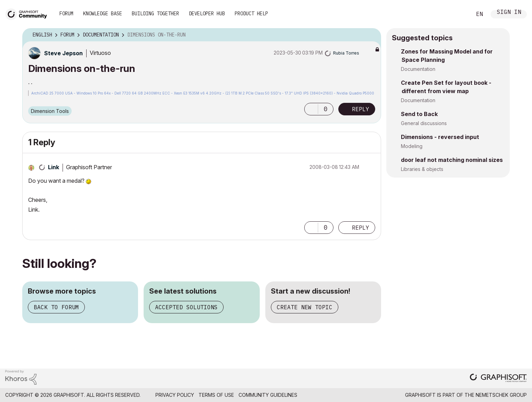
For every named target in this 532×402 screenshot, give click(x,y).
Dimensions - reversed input (440, 137)
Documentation (418, 69)
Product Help (251, 14)
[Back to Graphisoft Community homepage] (29, 13)
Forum (66, 14)
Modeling (412, 146)
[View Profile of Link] (54, 167)
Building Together (155, 14)
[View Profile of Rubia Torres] (346, 53)
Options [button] (371, 35)
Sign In (509, 13)
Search (459, 14)
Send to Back (419, 114)
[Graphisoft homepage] (498, 379)
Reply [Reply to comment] (361, 228)
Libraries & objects (422, 169)
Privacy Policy (175, 395)
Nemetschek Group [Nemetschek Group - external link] (501, 395)
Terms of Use (216, 395)
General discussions (424, 123)
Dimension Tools (50, 111)
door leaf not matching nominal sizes (452, 160)
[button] (311, 109)
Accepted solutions (186, 307)
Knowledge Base (103, 14)
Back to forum (56, 307)
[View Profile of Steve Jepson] (63, 53)
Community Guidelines (268, 395)
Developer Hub (207, 14)
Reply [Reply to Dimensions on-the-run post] (361, 109)
